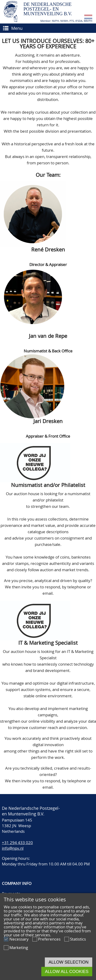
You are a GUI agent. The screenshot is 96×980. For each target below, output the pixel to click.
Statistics (78, 939)
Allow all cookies (67, 972)
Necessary (19, 939)
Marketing (19, 947)
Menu (17, 28)
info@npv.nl (13, 848)
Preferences (49, 939)
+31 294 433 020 (17, 843)
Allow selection (69, 962)
